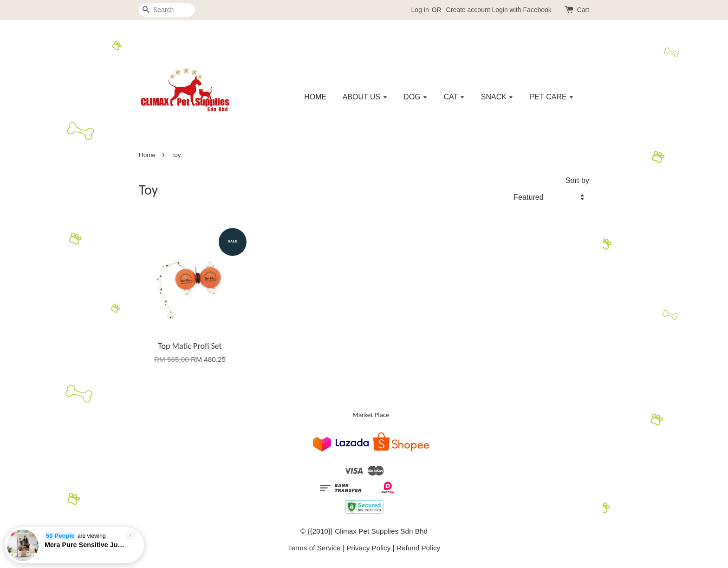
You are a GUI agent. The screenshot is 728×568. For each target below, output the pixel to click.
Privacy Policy (368, 548)
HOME (315, 97)
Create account (468, 10)
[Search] (167, 10)
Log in (420, 10)
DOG (416, 97)
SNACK (497, 97)
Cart (583, 10)
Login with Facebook (521, 10)
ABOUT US (365, 97)
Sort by (577, 180)
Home (147, 155)
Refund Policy (418, 548)
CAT (454, 97)
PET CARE (552, 97)
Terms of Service (314, 548)
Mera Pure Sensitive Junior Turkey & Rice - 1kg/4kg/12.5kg (85, 546)
